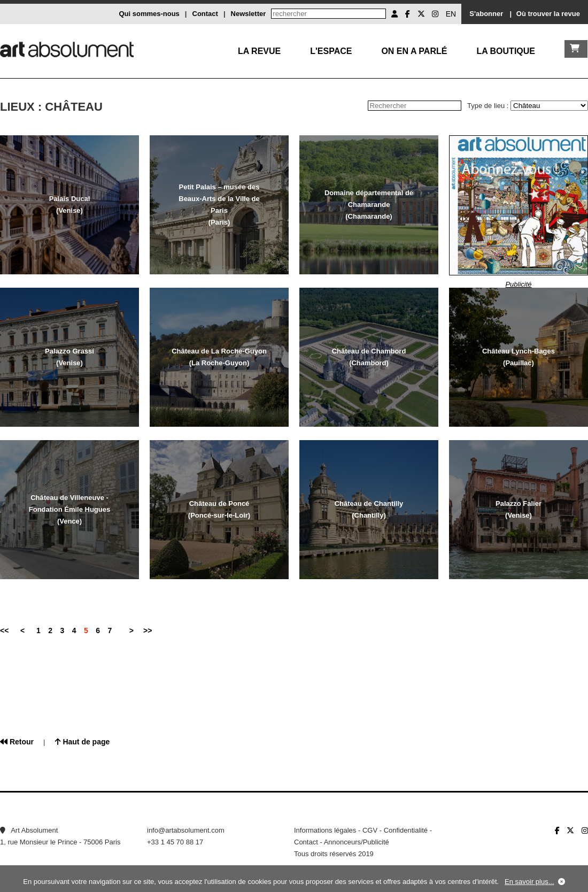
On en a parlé (414, 51)
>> (148, 630)
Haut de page (83, 742)
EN (451, 14)
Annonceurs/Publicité (357, 842)
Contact (205, 14)
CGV (370, 830)
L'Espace (331, 51)
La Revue (259, 51)
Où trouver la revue (548, 14)
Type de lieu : (489, 106)
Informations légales (325, 830)
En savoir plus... (529, 882)
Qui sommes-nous (149, 14)
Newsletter (249, 14)
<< (4, 630)
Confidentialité (406, 830)
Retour (17, 742)
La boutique (506, 51)
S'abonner (486, 14)
